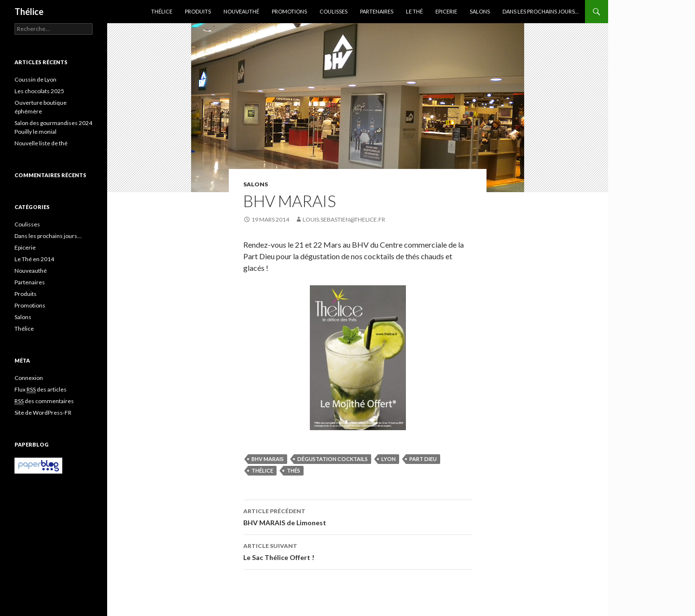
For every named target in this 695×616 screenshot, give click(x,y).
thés (293, 470)
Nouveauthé (241, 11)
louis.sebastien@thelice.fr (344, 219)
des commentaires (44, 401)
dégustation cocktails (333, 459)
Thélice (29, 12)
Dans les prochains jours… (541, 11)
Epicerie (446, 11)
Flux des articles (41, 390)
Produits (198, 11)
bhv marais (268, 459)
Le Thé (414, 11)
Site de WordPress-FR (43, 413)
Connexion (29, 378)
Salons (480, 11)
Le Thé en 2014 (34, 259)
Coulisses (334, 11)
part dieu (423, 459)
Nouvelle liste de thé (41, 143)
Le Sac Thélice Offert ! (358, 551)
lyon (389, 459)
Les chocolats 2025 (39, 91)
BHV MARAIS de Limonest (358, 516)
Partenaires (377, 11)
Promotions (289, 11)
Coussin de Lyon (35, 79)
